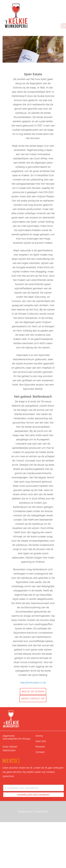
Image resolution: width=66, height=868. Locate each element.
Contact (40, 752)
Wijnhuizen (9, 750)
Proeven (40, 747)
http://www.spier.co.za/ (33, 682)
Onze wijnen (10, 747)
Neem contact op (33, 698)
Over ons (41, 741)
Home (39, 736)
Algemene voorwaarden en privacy (16, 737)
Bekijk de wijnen (33, 691)
